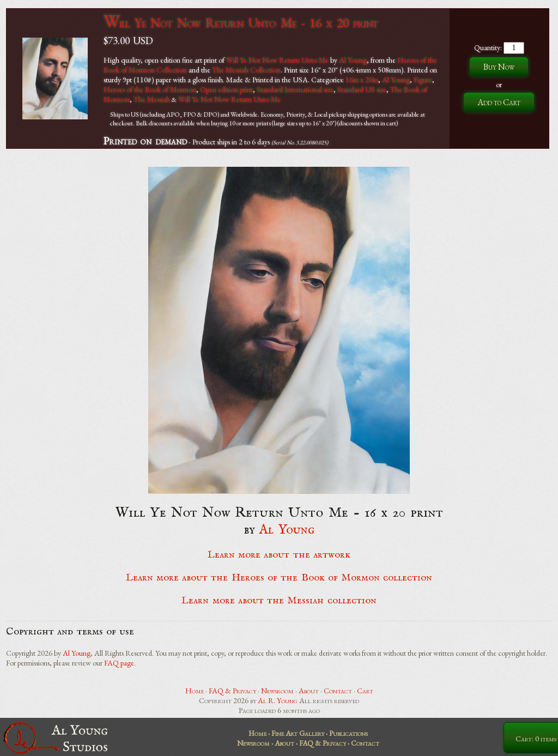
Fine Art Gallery (298, 733)
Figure (423, 80)
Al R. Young (278, 700)
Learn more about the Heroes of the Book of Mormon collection (279, 578)
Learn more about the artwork (279, 555)
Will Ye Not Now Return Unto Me (277, 60)
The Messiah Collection (246, 70)
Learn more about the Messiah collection (279, 601)
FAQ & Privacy (232, 691)
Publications (348, 733)
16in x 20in (362, 80)
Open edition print (226, 89)
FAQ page (119, 663)
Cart (365, 691)
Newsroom (277, 691)
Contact (338, 691)
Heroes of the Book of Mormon (150, 89)
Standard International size (295, 89)
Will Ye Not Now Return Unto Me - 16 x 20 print (241, 23)
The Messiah (152, 99)
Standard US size (362, 89)
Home (195, 691)
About (309, 691)
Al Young (353, 60)
